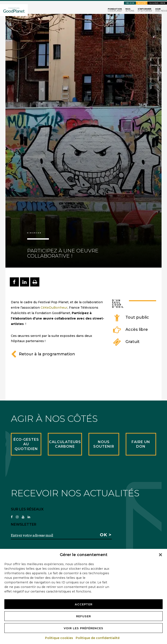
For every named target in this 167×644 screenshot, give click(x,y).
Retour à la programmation (43, 354)
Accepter (84, 604)
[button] (160, 555)
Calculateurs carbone (157, 3)
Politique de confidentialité (98, 638)
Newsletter (142, 3)
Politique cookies (59, 638)
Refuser (83, 616)
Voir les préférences (83, 628)
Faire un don (130, 3)
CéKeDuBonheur (54, 308)
